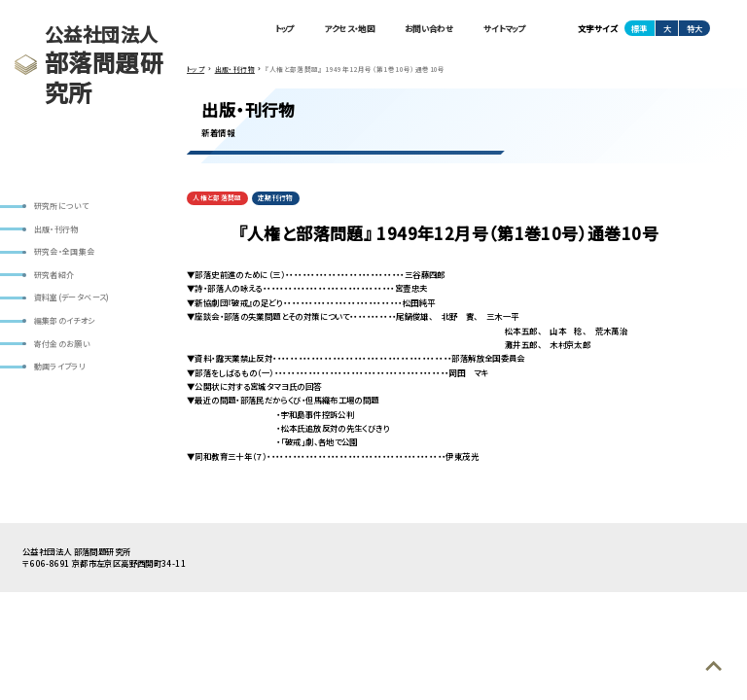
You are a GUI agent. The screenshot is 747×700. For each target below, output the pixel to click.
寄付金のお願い (63, 344)
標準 (639, 28)
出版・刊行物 (56, 229)
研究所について (62, 206)
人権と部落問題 (217, 197)
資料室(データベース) (72, 297)
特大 (694, 28)
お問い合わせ (429, 28)
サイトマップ (504, 28)
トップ (285, 28)
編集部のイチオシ (65, 320)
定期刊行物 (276, 197)
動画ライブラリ (60, 366)
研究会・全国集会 (65, 251)
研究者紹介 (54, 275)
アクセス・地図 (349, 28)
